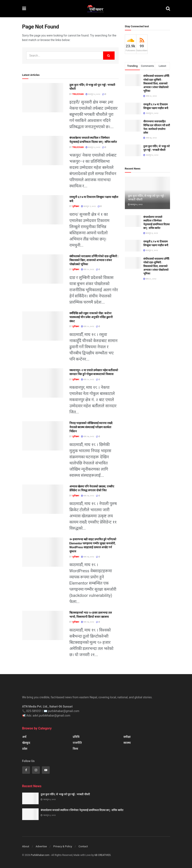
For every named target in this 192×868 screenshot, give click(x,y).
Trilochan (78, 94)
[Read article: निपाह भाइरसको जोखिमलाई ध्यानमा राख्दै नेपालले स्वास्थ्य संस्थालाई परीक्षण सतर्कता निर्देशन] (43, 436)
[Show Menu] (24, 9)
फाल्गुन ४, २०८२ (93, 94)
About (26, 846)
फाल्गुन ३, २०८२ (93, 147)
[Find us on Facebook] (26, 770)
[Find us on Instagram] (36, 770)
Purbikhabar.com (40, 855)
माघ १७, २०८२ (88, 436)
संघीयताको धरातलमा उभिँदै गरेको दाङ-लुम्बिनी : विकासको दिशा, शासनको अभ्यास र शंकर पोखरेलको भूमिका (94, 260)
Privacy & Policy (63, 846)
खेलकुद (26, 743)
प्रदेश (25, 749)
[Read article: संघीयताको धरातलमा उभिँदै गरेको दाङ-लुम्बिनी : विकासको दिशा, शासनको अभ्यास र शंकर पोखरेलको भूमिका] (43, 269)
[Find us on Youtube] (46, 770)
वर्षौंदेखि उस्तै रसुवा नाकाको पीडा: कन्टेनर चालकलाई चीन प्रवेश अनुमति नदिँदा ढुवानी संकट (91, 317)
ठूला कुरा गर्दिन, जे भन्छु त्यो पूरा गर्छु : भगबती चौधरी (65, 794)
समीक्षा (127, 737)
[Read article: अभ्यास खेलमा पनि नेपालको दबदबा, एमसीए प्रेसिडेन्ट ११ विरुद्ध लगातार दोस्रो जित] (43, 499)
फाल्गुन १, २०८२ (88, 206)
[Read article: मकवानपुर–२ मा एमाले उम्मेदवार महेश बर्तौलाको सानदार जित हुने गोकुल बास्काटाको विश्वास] (43, 383)
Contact (83, 846)
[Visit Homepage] (96, 9)
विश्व (75, 749)
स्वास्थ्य (127, 743)
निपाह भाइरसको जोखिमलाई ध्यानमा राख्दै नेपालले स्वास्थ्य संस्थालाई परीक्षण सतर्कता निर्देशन (91, 427)
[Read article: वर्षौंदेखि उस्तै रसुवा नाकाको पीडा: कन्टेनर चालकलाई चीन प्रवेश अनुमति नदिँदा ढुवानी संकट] (43, 326)
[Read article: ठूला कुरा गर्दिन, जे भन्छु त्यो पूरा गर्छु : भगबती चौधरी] (43, 98)
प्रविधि (76, 737)
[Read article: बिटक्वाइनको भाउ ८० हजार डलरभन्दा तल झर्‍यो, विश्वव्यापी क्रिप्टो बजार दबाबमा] (43, 625)
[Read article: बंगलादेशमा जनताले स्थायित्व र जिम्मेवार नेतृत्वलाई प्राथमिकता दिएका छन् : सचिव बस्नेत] (43, 151)
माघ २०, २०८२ (88, 269)
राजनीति (77, 743)
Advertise (41, 846)
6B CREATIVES (102, 855)
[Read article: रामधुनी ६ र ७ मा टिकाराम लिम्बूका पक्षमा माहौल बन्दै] (43, 210)
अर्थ (24, 737)
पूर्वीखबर (76, 206)
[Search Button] (168, 9)
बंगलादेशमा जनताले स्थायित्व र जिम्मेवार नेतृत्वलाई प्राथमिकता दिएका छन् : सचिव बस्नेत (82, 810)
